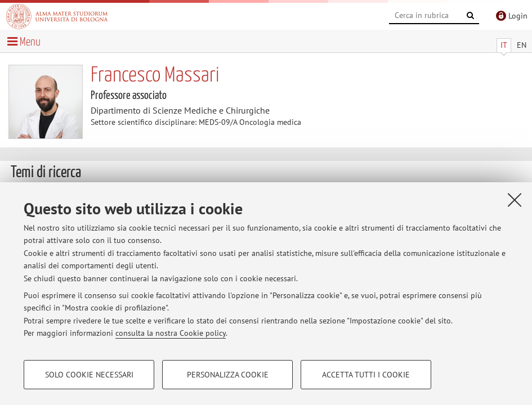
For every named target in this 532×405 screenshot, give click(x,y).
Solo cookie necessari (89, 375)
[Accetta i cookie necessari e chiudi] (515, 200)
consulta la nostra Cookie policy (171, 333)
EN (522, 45)
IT (504, 45)
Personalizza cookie (228, 375)
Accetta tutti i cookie (366, 375)
